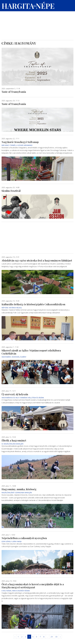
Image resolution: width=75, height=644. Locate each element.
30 (56, 637)
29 (52, 637)
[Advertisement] (37, 24)
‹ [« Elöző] (15, 637)
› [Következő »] (60, 637)
